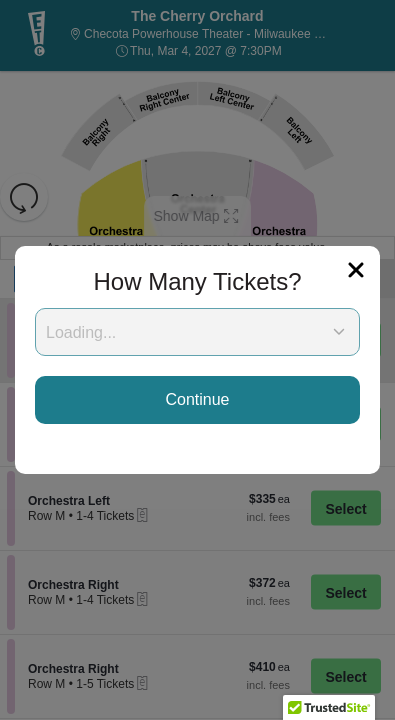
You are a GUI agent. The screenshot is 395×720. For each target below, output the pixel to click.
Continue (197, 399)
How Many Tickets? (197, 281)
